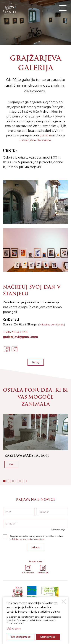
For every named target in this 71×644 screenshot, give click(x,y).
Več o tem (14, 629)
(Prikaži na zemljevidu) (52, 325)
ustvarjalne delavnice (35, 140)
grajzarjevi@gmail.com (20, 337)
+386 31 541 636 (15, 332)
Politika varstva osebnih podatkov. (28, 539)
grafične (46, 135)
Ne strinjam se (21, 637)
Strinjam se (48, 637)
